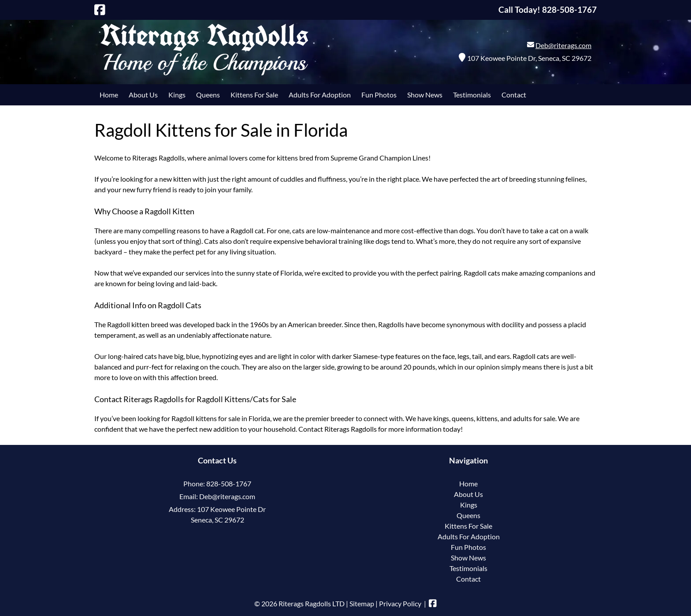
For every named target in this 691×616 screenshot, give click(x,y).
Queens (208, 95)
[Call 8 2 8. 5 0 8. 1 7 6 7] (569, 9)
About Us (143, 95)
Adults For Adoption (320, 95)
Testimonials (472, 95)
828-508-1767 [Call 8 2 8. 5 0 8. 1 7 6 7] (229, 483)
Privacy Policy (400, 603)
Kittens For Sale (254, 95)
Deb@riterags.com (563, 45)
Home (109, 95)
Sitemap (362, 603)
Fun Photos (379, 95)
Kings (177, 95)
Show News (425, 95)
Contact (514, 95)
